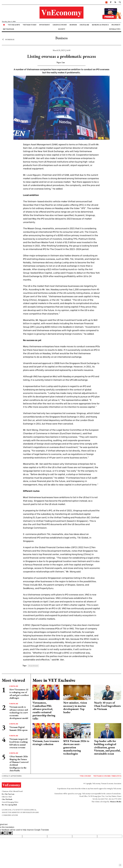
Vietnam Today (30, 25)
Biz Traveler (8, 29)
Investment (44, 25)
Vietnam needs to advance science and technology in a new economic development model (19, 712)
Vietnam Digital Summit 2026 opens (18, 729)
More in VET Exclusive (54, 680)
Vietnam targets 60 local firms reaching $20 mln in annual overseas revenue (19, 743)
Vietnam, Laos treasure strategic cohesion (46, 743)
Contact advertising (12, 776)
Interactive (115, 29)
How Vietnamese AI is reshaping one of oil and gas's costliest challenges (19, 694)
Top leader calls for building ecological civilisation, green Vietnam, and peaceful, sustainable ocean (107, 747)
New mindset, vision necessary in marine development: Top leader (75, 707)
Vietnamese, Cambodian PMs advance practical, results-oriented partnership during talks (44, 711)
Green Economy (60, 25)
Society (62, 29)
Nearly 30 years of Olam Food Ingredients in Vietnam (107, 706)
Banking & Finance (100, 25)
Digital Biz (84, 25)
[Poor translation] (9, 833)
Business (73, 25)
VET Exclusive (14, 25)
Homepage (8, 39)
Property (116, 25)
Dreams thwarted (33, 666)
